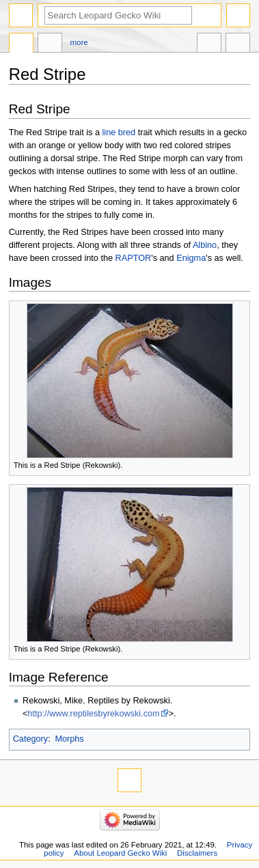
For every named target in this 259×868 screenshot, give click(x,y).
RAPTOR (134, 258)
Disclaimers (197, 853)
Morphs (69, 739)
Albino (205, 245)
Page (21, 44)
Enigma (191, 258)
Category (30, 739)
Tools (238, 44)
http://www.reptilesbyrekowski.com (93, 714)
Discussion (50, 44)
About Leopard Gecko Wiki (120, 853)
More (79, 42)
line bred (119, 132)
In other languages (209, 44)
